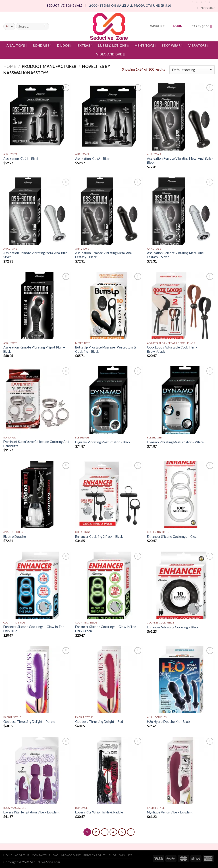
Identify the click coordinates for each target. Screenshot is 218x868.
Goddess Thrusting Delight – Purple (29, 722)
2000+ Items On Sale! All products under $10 (130, 6)
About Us (22, 855)
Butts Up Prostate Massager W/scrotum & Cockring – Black (106, 349)
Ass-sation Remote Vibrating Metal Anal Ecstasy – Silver (176, 255)
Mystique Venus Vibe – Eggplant (170, 812)
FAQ (56, 855)
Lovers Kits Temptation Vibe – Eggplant (31, 812)
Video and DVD (110, 54)
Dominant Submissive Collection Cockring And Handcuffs (36, 444)
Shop (113, 855)
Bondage (42, 46)
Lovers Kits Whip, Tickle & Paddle (99, 812)
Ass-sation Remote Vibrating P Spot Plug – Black (34, 349)
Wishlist (126, 855)
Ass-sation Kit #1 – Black (21, 159)
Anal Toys (17, 46)
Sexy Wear (172, 46)
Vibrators (198, 46)
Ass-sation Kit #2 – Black (93, 159)
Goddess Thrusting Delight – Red (99, 722)
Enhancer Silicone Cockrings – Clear (172, 537)
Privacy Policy (95, 855)
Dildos (64, 46)
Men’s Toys (145, 46)
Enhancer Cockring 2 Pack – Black (99, 537)
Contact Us (41, 855)
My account (71, 855)
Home (10, 66)
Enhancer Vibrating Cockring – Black (173, 627)
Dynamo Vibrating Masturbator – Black (103, 442)
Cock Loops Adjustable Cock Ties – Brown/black (172, 349)
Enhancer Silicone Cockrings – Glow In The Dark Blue (34, 629)
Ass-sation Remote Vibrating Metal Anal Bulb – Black (180, 161)
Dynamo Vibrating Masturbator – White (175, 442)
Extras (85, 46)
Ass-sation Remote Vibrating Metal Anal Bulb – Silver (37, 255)
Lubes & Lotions (113, 46)
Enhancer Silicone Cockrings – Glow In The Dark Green (106, 629)
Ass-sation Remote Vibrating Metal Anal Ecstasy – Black (104, 255)
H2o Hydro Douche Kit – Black (169, 722)
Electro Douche (15, 537)
